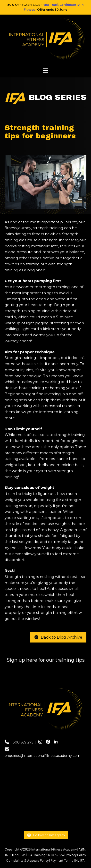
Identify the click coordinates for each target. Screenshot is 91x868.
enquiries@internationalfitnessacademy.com (42, 756)
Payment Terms (62, 860)
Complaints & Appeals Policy (27, 860)
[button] (46, 71)
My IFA (80, 860)
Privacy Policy (76, 855)
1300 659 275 (22, 742)
